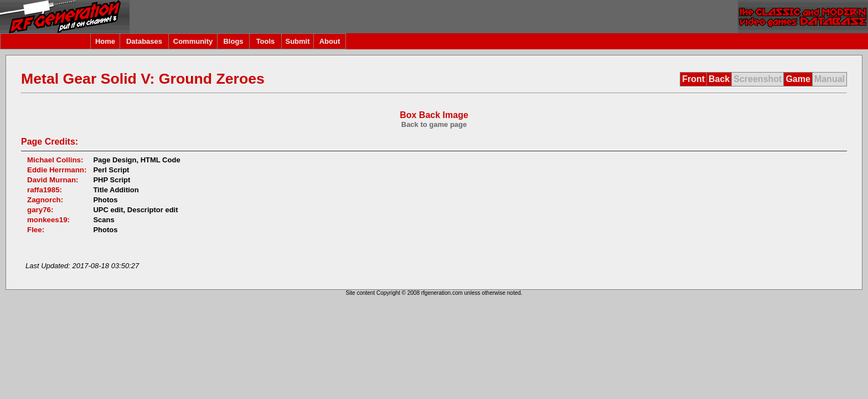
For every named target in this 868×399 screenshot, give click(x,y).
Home (105, 41)
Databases (144, 41)
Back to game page (434, 124)
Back (719, 79)
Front (693, 79)
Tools (266, 41)
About (330, 41)
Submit (297, 41)
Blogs (233, 41)
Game (798, 79)
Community (193, 41)
